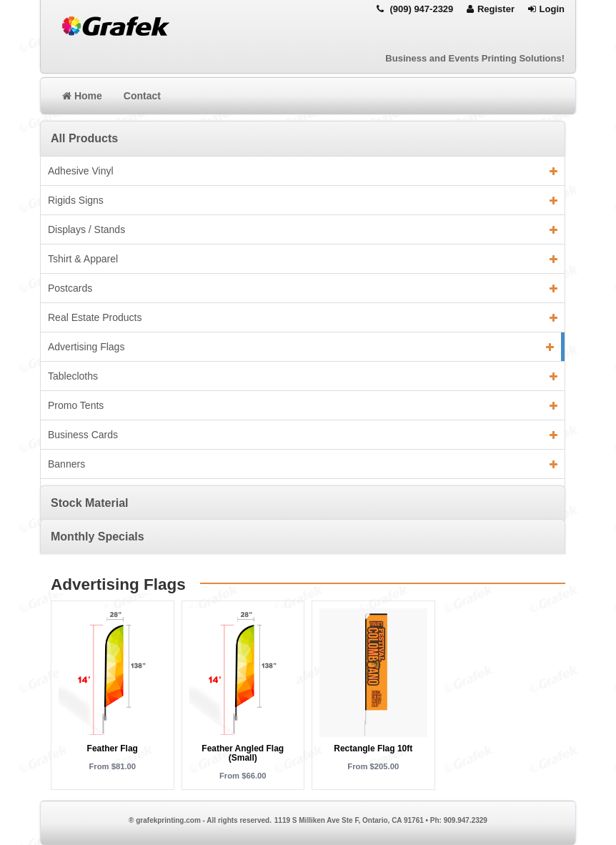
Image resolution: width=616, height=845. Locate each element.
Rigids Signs (303, 200)
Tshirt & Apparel (303, 259)
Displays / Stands (303, 229)
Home (82, 96)
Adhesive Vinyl (303, 171)
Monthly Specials (98, 537)
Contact (142, 96)
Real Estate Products (303, 317)
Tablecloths (303, 376)
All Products (84, 138)
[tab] (303, 138)
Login (546, 9)
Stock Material (89, 503)
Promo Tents (303, 405)
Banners (303, 464)
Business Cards (303, 435)
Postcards (303, 288)
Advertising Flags (301, 347)
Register (491, 9)
